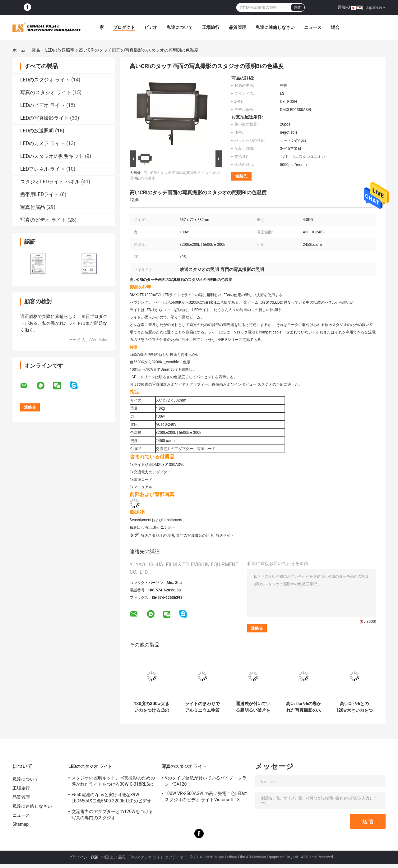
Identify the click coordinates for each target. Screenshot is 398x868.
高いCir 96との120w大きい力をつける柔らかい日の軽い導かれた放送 (354, 707)
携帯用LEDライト (39, 194)
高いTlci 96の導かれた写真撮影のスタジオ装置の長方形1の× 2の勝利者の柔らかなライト (304, 707)
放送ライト (225, 535)
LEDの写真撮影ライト (44, 118)
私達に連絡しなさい (275, 27)
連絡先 (241, 176)
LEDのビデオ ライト (43, 105)
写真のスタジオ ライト (46, 92)
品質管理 (238, 27)
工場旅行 (211, 27)
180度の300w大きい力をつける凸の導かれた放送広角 (151, 707)
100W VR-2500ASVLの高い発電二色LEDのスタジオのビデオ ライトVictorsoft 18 (206, 797)
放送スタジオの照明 (157, 535)
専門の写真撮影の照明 (195, 535)
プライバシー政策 (84, 857)
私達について (180, 27)
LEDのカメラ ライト (43, 143)
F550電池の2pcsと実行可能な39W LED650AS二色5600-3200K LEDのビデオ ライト (111, 799)
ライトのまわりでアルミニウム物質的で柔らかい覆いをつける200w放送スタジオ (202, 707)
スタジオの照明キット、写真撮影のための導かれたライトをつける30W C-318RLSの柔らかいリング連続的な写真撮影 (113, 782)
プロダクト (124, 27)
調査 (298, 7)
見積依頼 (345, 7)
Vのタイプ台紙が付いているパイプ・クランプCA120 (206, 781)
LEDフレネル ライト (43, 169)
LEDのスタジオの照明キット (52, 156)
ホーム (19, 50)
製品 (36, 50)
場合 (335, 27)
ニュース (313, 27)
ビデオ (151, 27)
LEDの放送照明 (60, 50)
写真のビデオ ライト (43, 220)
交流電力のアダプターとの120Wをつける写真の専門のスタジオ (112, 815)
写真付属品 (33, 207)
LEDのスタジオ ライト (45, 80)
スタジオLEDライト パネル (50, 182)
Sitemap (21, 824)
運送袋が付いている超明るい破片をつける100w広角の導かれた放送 (253, 707)
